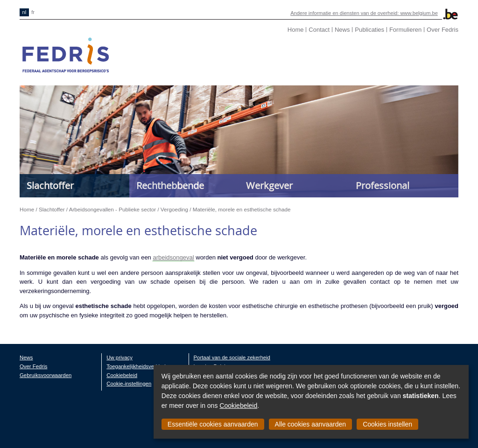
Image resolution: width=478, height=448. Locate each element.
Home (296, 30)
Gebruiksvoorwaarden (46, 375)
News (342, 30)
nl (25, 12)
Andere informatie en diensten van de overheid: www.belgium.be (364, 13)
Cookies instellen (387, 424)
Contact (319, 30)
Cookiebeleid (238, 406)
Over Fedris (443, 30)
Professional (383, 185)
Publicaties (369, 30)
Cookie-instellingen (129, 384)
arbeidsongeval (173, 257)
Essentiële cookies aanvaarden (213, 424)
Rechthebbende (170, 185)
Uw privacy (119, 357)
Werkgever (269, 185)
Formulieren (405, 30)
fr (33, 12)
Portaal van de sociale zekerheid (232, 357)
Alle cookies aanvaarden (311, 424)
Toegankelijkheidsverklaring (139, 366)
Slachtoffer (50, 185)
